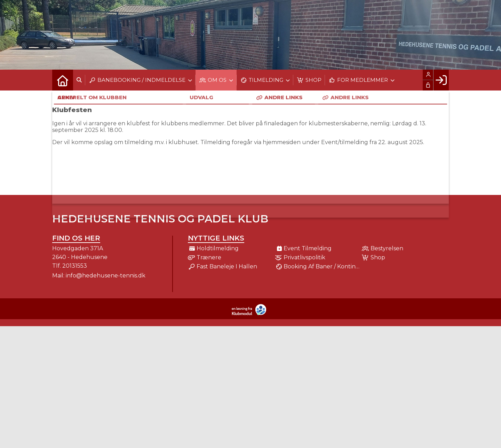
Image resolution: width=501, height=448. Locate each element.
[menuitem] (63, 80)
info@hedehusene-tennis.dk (106, 276)
